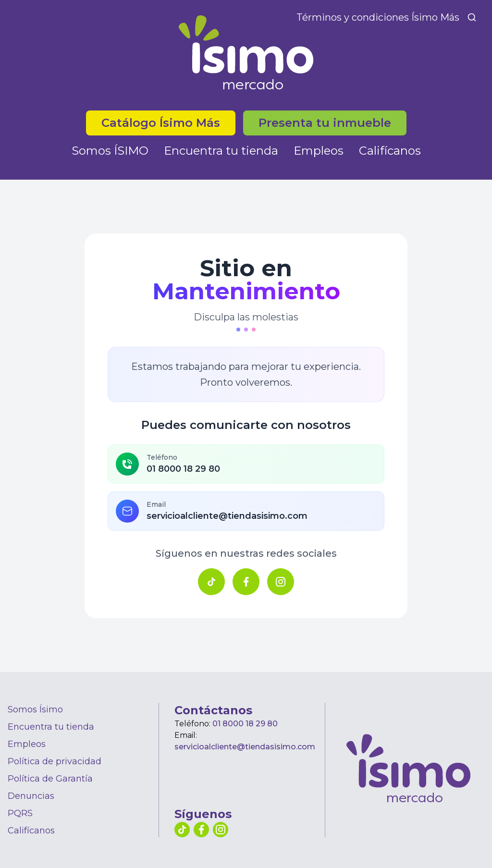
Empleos (319, 151)
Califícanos (390, 151)
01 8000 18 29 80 (245, 724)
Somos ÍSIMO (110, 151)
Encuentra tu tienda (221, 151)
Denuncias (31, 796)
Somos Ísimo (35, 709)
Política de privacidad (55, 761)
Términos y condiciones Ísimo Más (378, 17)
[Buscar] (472, 17)
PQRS (20, 813)
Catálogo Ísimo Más (161, 123)
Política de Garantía (50, 779)
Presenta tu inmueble (325, 123)
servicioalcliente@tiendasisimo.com (245, 747)
